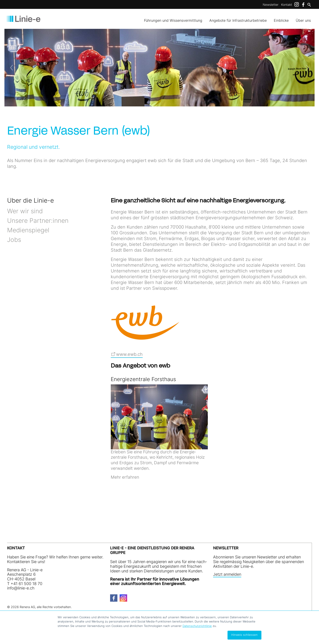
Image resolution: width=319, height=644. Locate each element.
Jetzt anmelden (227, 574)
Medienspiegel (28, 230)
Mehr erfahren (125, 477)
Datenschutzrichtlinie (197, 626)
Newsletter (271, 5)
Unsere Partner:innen (38, 221)
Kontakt (287, 5)
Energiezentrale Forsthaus (143, 379)
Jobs (14, 240)
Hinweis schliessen (244, 635)
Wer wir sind (25, 211)
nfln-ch (21, 588)
